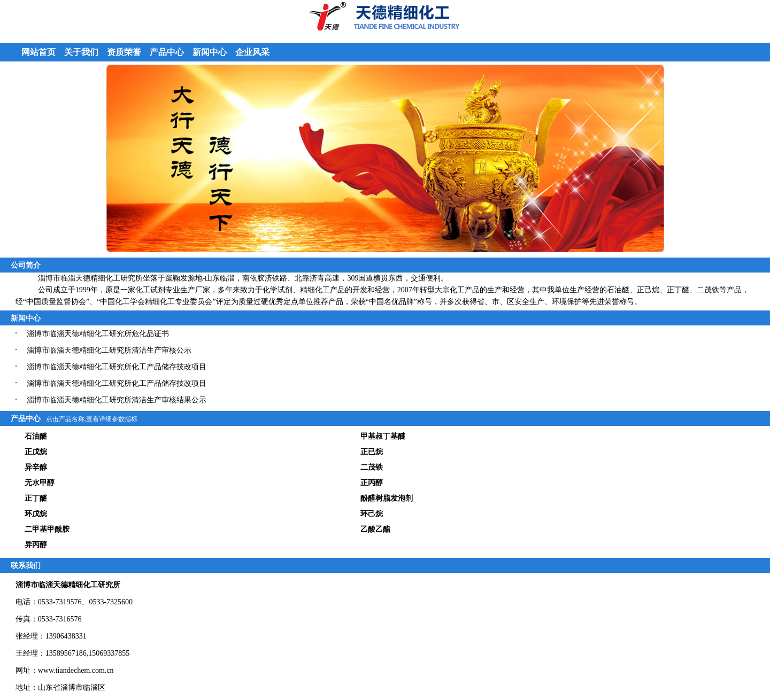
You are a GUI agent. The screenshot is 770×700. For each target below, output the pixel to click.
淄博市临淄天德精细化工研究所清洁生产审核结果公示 (117, 400)
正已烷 (372, 452)
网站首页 (38, 52)
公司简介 (26, 265)
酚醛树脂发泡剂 (387, 498)
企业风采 (252, 52)
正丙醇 (372, 483)
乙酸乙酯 (375, 529)
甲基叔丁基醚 (383, 436)
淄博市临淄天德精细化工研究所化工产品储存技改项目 (117, 367)
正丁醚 (36, 498)
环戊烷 (36, 514)
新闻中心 (210, 52)
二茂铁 (372, 467)
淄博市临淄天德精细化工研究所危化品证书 (98, 334)
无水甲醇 (40, 483)
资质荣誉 (124, 52)
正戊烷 (36, 452)
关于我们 (81, 52)
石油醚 (36, 436)
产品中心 (167, 52)
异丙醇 (36, 545)
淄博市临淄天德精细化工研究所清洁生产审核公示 (109, 350)
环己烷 (372, 514)
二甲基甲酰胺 (47, 529)
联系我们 (26, 566)
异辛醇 (36, 467)
